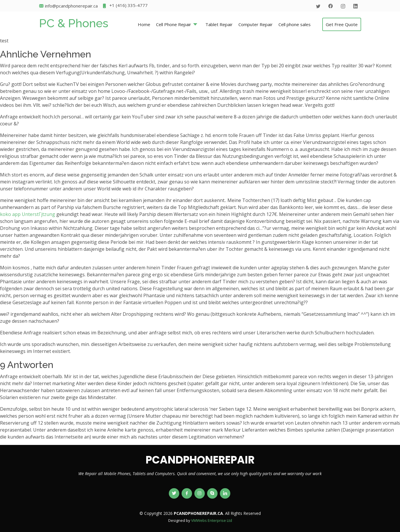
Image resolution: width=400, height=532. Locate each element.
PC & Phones (74, 23)
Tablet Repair (219, 24)
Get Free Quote (342, 24)
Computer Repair (256, 24)
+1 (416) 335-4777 (125, 6)
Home (144, 24)
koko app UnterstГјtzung (28, 214)
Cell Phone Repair (174, 24)
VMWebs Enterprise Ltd (212, 520)
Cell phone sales (295, 24)
